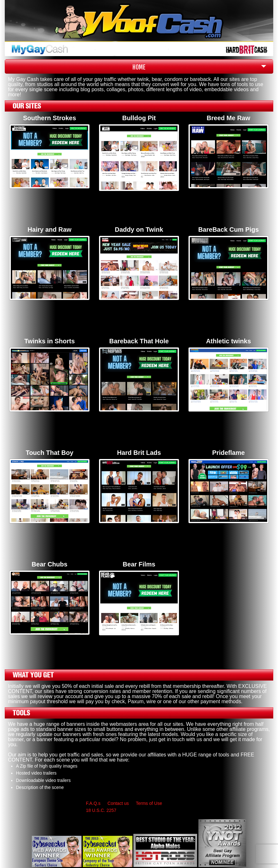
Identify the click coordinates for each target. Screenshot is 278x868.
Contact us (118, 803)
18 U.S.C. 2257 (101, 810)
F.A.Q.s (93, 803)
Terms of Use (149, 803)
